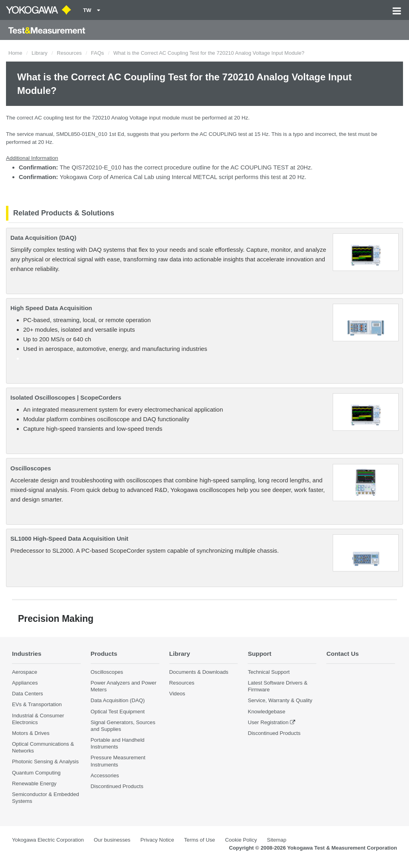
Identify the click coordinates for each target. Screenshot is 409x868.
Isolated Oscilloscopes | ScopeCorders (66, 397)
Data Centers (28, 694)
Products (104, 654)
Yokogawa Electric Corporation (48, 840)
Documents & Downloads (199, 672)
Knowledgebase (266, 712)
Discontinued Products (117, 786)
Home (15, 53)
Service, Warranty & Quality (280, 700)
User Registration (268, 722)
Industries (27, 654)
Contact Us (342, 654)
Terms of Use (200, 840)
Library (40, 53)
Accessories (105, 775)
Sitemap (276, 840)
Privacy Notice (157, 840)
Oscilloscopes (31, 468)
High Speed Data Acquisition (51, 308)
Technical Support (269, 672)
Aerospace (25, 672)
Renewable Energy (34, 783)
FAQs (98, 53)
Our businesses (112, 840)
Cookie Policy (241, 840)
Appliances (25, 683)
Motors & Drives (31, 733)
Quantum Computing (36, 773)
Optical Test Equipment (118, 712)
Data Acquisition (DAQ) (43, 238)
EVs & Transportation (37, 704)
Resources (69, 53)
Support (259, 654)
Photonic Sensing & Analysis (45, 761)
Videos (177, 694)
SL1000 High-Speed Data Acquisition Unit (69, 539)
